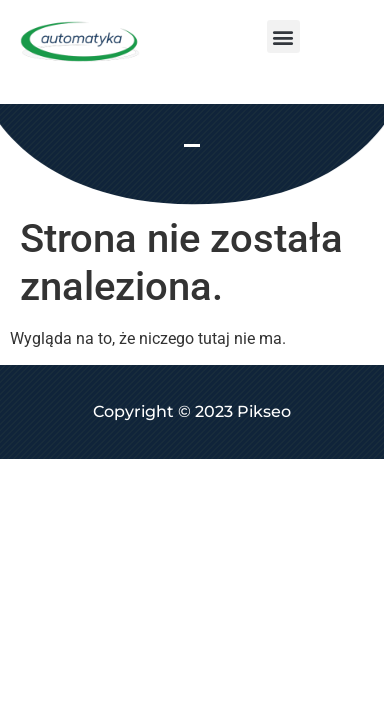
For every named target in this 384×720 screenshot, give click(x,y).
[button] (283, 36)
